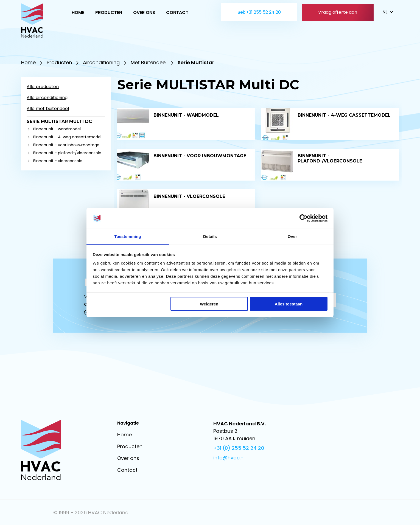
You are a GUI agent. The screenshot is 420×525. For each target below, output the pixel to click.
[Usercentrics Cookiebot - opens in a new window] (303, 218)
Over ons (144, 12)
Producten (109, 12)
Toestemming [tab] (128, 236)
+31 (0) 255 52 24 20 (239, 448)
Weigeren (209, 304)
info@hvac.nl (229, 458)
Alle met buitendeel (48, 109)
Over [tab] (292, 236)
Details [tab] (210, 236)
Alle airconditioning (47, 98)
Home (78, 12)
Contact (177, 12)
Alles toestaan (289, 304)
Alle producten (43, 87)
